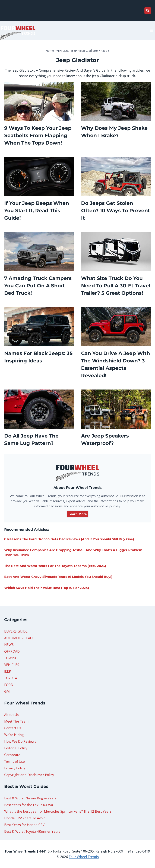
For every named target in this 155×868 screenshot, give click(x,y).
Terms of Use (15, 761)
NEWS (9, 645)
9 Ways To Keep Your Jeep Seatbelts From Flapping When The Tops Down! (38, 135)
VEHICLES (63, 51)
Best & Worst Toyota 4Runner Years (32, 831)
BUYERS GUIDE (16, 631)
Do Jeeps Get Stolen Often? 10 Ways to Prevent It (116, 210)
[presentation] (39, 101)
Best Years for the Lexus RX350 (29, 805)
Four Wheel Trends (84, 857)
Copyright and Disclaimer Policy (29, 775)
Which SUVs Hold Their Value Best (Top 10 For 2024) (47, 588)
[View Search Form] (148, 11)
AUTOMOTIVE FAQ (18, 638)
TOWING (11, 658)
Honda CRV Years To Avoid (25, 818)
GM (7, 691)
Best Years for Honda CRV (24, 825)
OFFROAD (12, 651)
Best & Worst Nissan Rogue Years (30, 798)
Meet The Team (16, 721)
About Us (11, 715)
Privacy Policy (15, 768)
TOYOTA (11, 678)
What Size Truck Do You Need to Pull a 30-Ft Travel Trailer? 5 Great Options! (116, 286)
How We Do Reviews (20, 741)
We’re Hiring (14, 735)
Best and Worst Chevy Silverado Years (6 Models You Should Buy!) (58, 577)
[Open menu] (151, 31)
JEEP (74, 51)
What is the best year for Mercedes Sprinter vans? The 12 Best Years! (58, 811)
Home (50, 51)
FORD (9, 685)
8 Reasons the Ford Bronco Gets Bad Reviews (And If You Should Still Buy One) (69, 539)
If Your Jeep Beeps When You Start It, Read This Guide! (37, 210)
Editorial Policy (16, 748)
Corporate (12, 755)
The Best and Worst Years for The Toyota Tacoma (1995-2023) (55, 566)
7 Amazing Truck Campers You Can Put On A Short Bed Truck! (38, 286)
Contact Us (13, 728)
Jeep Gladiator (89, 51)
